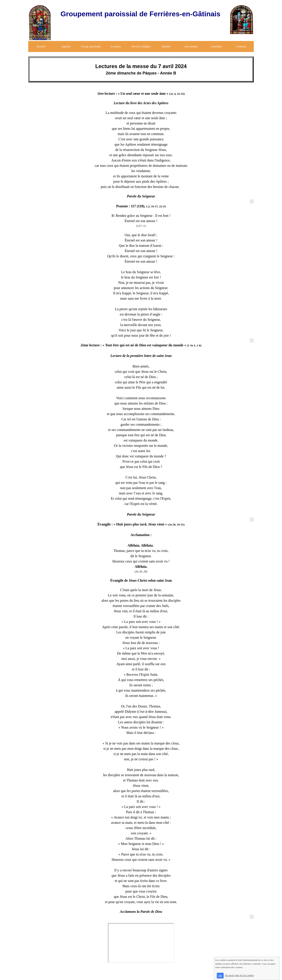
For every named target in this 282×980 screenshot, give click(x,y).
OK (220, 976)
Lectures (116, 46)
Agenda (66, 46)
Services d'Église (141, 46)
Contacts (241, 46)
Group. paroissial (91, 46)
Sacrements (191, 46)
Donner (166, 46)
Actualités (216, 46)
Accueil (41, 46)
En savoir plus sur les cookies (239, 975)
